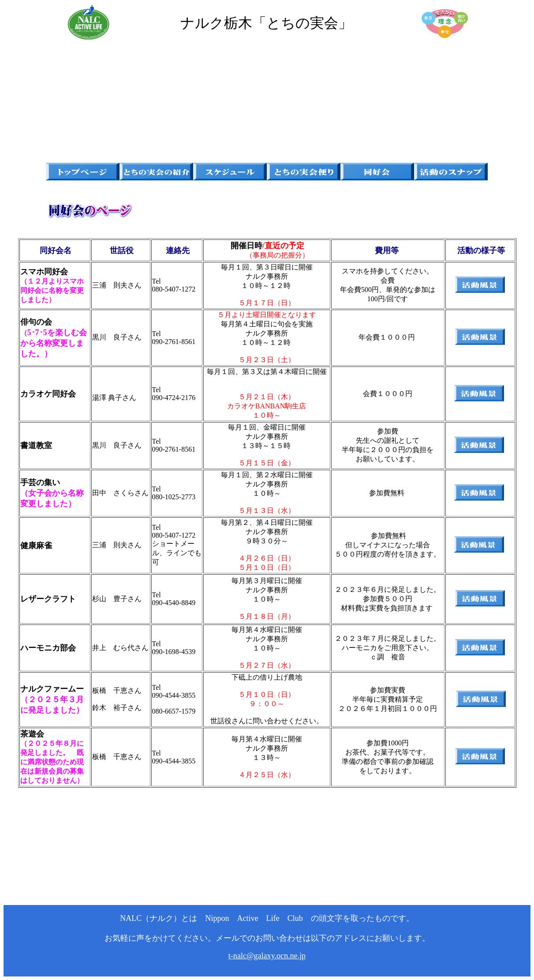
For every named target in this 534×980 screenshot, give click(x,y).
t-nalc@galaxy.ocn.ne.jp (267, 956)
